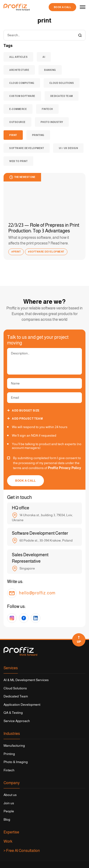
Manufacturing (14, 746)
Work (8, 841)
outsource (17, 122)
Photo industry (52, 122)
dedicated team (62, 96)
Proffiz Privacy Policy (65, 468)
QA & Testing (13, 713)
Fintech (9, 770)
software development (27, 148)
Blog (7, 819)
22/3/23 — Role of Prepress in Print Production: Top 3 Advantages (44, 228)
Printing (38, 135)
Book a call (63, 7)
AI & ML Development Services (26, 680)
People (9, 811)
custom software (22, 96)
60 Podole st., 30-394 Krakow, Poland (42, 541)
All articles (18, 57)
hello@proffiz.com (37, 593)
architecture (19, 70)
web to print (18, 161)
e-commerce (18, 109)
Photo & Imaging (16, 762)
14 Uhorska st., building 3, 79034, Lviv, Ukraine (42, 517)
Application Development (22, 705)
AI (44, 57)
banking (50, 70)
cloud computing (22, 83)
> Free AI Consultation (22, 851)
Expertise (11, 832)
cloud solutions (62, 83)
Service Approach (17, 721)
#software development (46, 252)
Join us (9, 803)
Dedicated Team (16, 696)
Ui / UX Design (68, 148)
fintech (47, 109)
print (13, 135)
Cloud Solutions (15, 688)
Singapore (23, 569)
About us (10, 795)
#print (16, 252)
